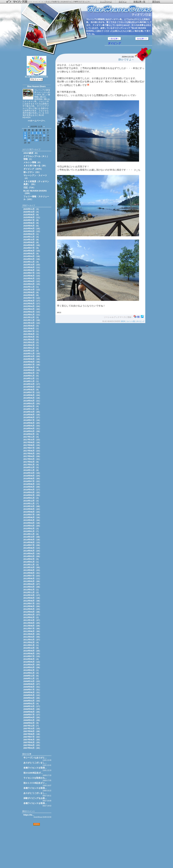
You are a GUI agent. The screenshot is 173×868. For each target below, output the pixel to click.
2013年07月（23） (32, 576)
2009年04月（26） (32, 698)
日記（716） (29, 188)
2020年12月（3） (32, 351)
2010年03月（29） (32, 667)
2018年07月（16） (32, 420)
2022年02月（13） (32, 312)
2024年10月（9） (32, 240)
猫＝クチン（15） (32, 172)
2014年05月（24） (32, 551)
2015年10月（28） (32, 506)
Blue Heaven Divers (36, 86)
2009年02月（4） (32, 704)
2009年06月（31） (32, 692)
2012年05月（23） (32, 609)
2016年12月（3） (32, 467)
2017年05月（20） (32, 454)
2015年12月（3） (32, 501)
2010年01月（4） (32, 673)
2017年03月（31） (32, 459)
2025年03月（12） (32, 231)
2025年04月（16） (32, 229)
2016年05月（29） (32, 487)
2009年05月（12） (32, 695)
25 (36, 140)
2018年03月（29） (32, 431)
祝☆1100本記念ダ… (33, 773)
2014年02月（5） (32, 559)
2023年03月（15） (32, 284)
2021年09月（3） (32, 326)
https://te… (29, 815)
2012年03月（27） (32, 615)
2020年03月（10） (32, 370)
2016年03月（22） (32, 492)
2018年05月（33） (32, 426)
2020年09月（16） (32, 359)
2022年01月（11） (32, 315)
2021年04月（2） (32, 340)
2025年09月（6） (32, 215)
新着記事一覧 (139, 2)
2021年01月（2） (32, 348)
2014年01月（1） (32, 562)
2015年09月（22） (32, 509)
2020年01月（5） (32, 376)
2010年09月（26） (32, 651)
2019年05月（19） (32, 398)
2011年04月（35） (32, 637)
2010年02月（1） (32, 670)
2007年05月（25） (32, 742)
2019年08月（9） (32, 390)
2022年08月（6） (32, 295)
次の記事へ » (142, 39)
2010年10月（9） (32, 648)
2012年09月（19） (32, 598)
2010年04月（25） (32, 665)
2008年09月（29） (32, 709)
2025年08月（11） (32, 217)
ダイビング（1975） (33, 169)
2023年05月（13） (32, 279)
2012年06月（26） (32, 606)
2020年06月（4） (32, 367)
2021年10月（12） (32, 323)
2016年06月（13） (32, 484)
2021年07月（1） (32, 331)
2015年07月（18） (32, 515)
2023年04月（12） (32, 281)
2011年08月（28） (32, 626)
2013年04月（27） (32, 584)
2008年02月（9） (32, 723)
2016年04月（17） (32, 490)
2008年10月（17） (32, 706)
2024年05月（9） (32, 254)
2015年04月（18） (32, 523)
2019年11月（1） (32, 381)
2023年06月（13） (32, 276)
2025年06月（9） (32, 223)
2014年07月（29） (32, 545)
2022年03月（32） (32, 309)
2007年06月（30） (32, 740)
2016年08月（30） (32, 479)
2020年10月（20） (32, 356)
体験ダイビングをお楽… (35, 798)
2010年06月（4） (32, 659)
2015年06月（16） (32, 517)
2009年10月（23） (32, 681)
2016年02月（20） (32, 495)
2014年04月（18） (32, 554)
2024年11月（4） (32, 237)
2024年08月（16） (32, 245)
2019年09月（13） (32, 387)
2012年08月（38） (32, 601)
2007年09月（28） (32, 731)
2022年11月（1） (32, 287)
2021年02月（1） (32, 345)
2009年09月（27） (32, 684)
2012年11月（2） (32, 592)
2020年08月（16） (32, 362)
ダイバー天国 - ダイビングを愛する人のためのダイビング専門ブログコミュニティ (50, 2)
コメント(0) (131, 321)
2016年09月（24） (32, 476)
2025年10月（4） (32, 212)
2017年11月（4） (32, 437)
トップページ (106, 2)
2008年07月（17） (32, 715)
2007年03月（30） (32, 748)
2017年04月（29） (32, 456)
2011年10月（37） (32, 620)
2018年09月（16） (32, 415)
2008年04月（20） (32, 717)
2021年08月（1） (32, 329)
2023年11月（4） (32, 262)
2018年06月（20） (32, 423)
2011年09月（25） (32, 623)
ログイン (123, 2)
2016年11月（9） (32, 470)
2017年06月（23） (32, 451)
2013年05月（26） (32, 581)
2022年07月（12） (32, 298)
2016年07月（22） (32, 481)
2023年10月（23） (32, 265)
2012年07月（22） (32, 604)
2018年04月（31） (32, 429)
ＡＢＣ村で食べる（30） (35, 166)
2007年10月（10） (32, 729)
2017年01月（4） (32, 465)
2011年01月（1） (32, 645)
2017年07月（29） (32, 448)
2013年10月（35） (32, 567)
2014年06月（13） (32, 548)
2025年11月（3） (32, 209)
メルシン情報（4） (33, 162)
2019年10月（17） (32, 384)
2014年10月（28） (32, 537)
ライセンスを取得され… (35, 778)
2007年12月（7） (32, 726)
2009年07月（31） (32, 690)
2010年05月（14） (32, 662)
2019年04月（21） (32, 401)
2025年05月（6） (32, 226)
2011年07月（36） (32, 629)
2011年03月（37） (32, 640)
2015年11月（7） (32, 504)
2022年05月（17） (32, 304)
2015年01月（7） (32, 531)
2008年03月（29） (32, 720)
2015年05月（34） (32, 520)
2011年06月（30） (32, 631)
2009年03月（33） (32, 701)
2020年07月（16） (32, 365)
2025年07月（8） (32, 220)
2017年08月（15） (32, 445)
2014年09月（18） (32, 540)
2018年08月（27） (32, 417)
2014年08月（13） (32, 542)
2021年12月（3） (32, 317)
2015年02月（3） (32, 529)
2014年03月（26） (32, 556)
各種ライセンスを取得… (35, 768)
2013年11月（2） (32, 565)
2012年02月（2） (32, 617)
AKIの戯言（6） (31, 153)
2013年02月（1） (32, 590)
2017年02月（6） (32, 462)
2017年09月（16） (32, 442)
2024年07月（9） (32, 248)
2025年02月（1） (32, 234)
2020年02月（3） (32, 373)
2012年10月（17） (32, 595)
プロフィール (36, 79)
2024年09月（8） (32, 242)
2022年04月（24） (32, 306)
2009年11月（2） (32, 679)
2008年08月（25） (32, 712)
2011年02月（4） (32, 642)
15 (25, 138)
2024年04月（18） (32, 256)
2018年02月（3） (32, 434)
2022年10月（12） (32, 290)
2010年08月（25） (32, 654)
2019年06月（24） (32, 395)
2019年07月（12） (32, 392)
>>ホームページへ (37, 121)
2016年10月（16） (32, 473)
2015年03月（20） (32, 526)
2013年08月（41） (32, 573)
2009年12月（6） (32, 676)
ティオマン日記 (119, 11)
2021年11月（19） (32, 320)
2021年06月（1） (32, 334)
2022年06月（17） (32, 301)
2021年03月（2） (32, 342)
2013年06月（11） (32, 579)
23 (29, 140)
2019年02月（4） (32, 406)
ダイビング (114, 43)
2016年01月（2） (32, 498)
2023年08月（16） (32, 270)
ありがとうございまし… (35, 763)
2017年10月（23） (32, 440)
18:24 (123, 321)
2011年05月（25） (32, 634)
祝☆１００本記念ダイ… (35, 783)
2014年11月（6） (32, 534)
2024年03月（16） (32, 259)
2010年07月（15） (32, 656)
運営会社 (156, 2)
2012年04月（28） (32, 612)
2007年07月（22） (32, 737)
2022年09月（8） (32, 292)
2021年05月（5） (32, 337)
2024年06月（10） (32, 251)
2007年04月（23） (32, 745)
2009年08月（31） (32, 687)
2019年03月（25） (32, 404)
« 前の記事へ (114, 39)
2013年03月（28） (32, 587)
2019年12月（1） (32, 379)
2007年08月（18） (32, 734)
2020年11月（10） (32, 354)
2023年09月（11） (32, 267)
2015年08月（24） (32, 512)
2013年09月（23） (32, 570)
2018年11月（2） (32, 409)
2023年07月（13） (32, 273)
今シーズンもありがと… (35, 758)
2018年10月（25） (32, 412)
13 (44, 135)
